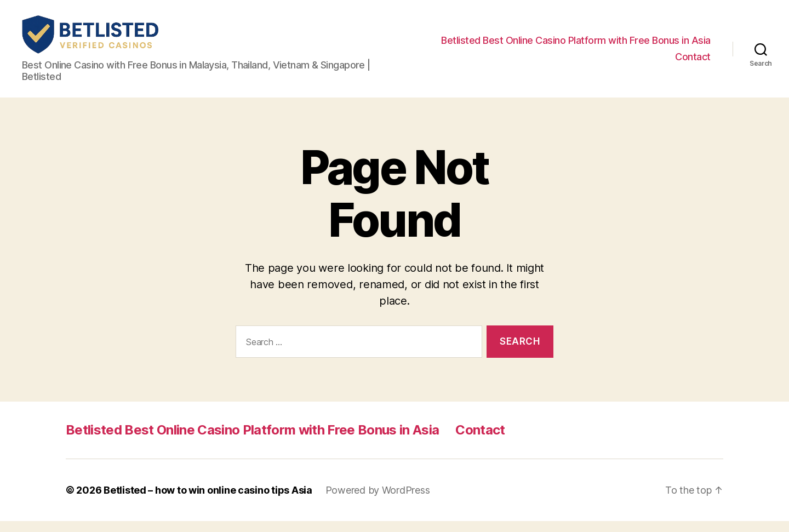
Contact (693, 62)
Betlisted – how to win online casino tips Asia (208, 501)
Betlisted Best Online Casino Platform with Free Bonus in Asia (576, 46)
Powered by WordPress (378, 501)
